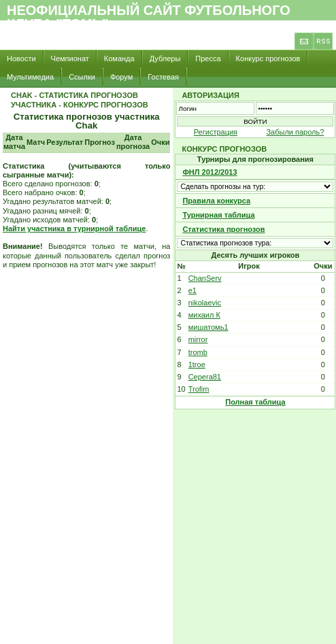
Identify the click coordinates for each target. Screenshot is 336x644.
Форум (121, 77)
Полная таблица (255, 402)
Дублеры (165, 58)
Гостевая (163, 77)
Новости (21, 58)
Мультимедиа (30, 77)
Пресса (208, 58)
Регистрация (216, 132)
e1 (192, 290)
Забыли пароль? (295, 132)
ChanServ (205, 278)
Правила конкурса (216, 201)
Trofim (199, 389)
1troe (197, 365)
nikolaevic (205, 303)
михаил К (204, 315)
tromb (198, 352)
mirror (198, 339)
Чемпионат (70, 58)
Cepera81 (205, 377)
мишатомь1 (208, 327)
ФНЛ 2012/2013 (209, 172)
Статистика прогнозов (223, 229)
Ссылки (82, 77)
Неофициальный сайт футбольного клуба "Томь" (149, 17)
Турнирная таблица (218, 215)
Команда (119, 58)
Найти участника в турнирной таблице (74, 228)
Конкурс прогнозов (268, 58)
